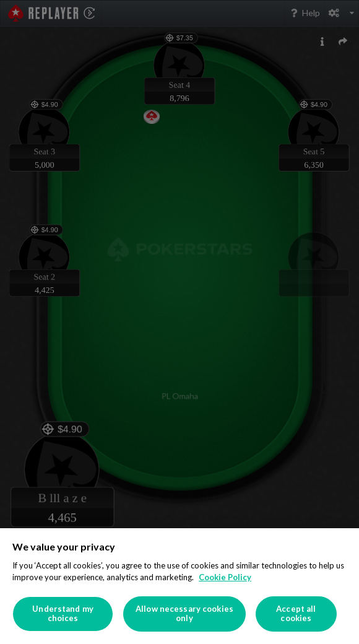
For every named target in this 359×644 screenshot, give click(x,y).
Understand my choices (63, 614)
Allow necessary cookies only (184, 614)
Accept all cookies (296, 614)
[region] (179, 586)
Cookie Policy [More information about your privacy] (225, 577)
